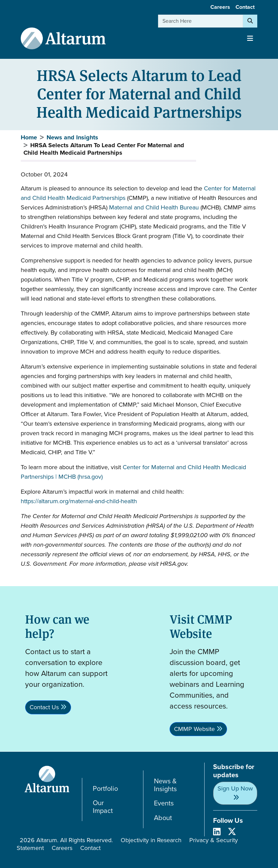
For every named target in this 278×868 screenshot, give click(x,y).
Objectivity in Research (151, 840)
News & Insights (165, 785)
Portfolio (105, 789)
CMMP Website (194, 729)
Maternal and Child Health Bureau (154, 207)
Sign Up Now (235, 788)
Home (29, 137)
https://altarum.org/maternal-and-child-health (79, 501)
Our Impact (103, 807)
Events (164, 803)
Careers (220, 7)
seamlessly (59, 289)
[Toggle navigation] (250, 38)
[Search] (250, 21)
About (163, 818)
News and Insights (72, 137)
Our (29, 424)
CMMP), (140, 198)
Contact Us (44, 707)
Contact (245, 7)
